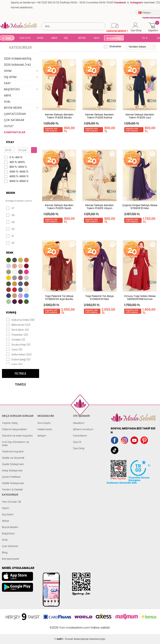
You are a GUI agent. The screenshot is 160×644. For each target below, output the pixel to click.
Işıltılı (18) (14, 364)
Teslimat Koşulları (13, 451)
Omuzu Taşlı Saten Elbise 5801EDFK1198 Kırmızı (140, 298)
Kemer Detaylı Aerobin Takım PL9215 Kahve (100, 116)
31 (10, 236)
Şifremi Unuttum (83, 429)
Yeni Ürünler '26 (12, 502)
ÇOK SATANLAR (14, 120)
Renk (10, 253)
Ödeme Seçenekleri (14, 429)
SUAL (133, 38)
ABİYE (54, 38)
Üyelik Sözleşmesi (13, 464)
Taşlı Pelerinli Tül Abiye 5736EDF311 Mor (100, 298)
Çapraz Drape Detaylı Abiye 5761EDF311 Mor (140, 207)
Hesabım (79, 423)
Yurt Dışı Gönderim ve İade (16, 444)
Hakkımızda (45, 429)
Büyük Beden (10, 527)
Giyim (6, 508)
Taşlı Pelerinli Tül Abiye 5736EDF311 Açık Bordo (59, 298)
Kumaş (11, 312)
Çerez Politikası (11, 477)
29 (10, 222)
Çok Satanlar (10, 546)
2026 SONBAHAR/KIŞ (18, 59)
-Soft (58, 625)
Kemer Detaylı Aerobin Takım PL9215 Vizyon (100, 207)
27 (10, 208)
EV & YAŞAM (146, 38)
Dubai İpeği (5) (18, 359)
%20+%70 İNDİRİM (25, 38)
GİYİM (40, 38)
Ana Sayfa (44, 423)
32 (10, 243)
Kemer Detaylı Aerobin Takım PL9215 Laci (140, 116)
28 (10, 215)
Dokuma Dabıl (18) (20, 320)
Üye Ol (77, 442)
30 (10, 229)
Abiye (5, 521)
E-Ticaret (68, 625)
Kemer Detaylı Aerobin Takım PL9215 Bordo (59, 116)
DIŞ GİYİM (67, 38)
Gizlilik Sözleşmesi (13, 483)
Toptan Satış (10, 423)
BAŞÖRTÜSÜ (114, 38)
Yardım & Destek (12, 489)
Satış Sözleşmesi (12, 470)
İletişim (42, 436)
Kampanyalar (11, 559)
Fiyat (10, 142)
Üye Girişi (79, 448)
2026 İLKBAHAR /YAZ (17, 65)
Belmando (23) (18, 324)
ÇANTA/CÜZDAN (15, 114)
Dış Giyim (8, 514)
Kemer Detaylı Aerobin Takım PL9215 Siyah (59, 207)
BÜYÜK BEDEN (82, 38)
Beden (11, 193)
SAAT (97, 38)
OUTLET (9, 126)
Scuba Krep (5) (18, 344)
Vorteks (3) (16, 339)
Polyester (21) (17, 334)
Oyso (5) (14, 349)
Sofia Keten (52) (19, 354)
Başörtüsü (8, 533)
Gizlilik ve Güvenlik (13, 458)
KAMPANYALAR (15, 132)
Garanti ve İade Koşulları (17, 436)
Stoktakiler (113, 47)
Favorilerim (80, 436)
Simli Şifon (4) (17, 329)
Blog (5, 552)
